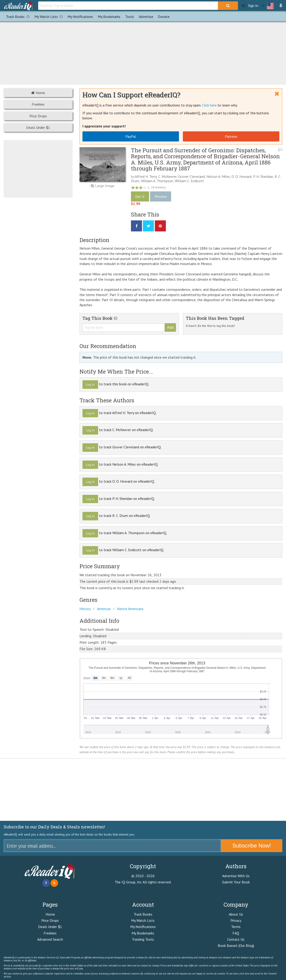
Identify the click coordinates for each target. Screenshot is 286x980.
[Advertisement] (143, 52)
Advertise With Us (236, 876)
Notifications (80, 17)
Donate (164, 17)
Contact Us (236, 939)
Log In (90, 384)
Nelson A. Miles (218, 176)
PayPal (131, 136)
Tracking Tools (143, 939)
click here (244, 974)
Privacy (236, 920)
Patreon (231, 136)
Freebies (38, 104)
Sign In (250, 6)
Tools (130, 17)
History (85, 609)
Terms (236, 927)
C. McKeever (167, 176)
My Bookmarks (143, 933)
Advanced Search (50, 939)
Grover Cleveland (192, 176)
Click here (209, 105)
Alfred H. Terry (146, 176)
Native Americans (130, 609)
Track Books (19, 17)
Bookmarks (109, 17)
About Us (236, 914)
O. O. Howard (242, 176)
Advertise (146, 17)
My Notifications (143, 927)
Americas (104, 609)
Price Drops (38, 116)
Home (38, 93)
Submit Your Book (236, 882)
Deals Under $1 (38, 127)
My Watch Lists (50, 17)
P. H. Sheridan (263, 176)
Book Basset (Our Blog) (236, 945)
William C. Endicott (189, 181)
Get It (140, 196)
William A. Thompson (157, 181)
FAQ (236, 933)
